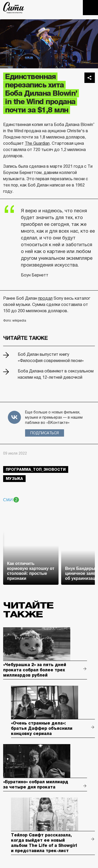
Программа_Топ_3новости (36, 469)
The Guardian (37, 143)
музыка (14, 479)
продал (45, 298)
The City (14, 8)
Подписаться (45, 433)
